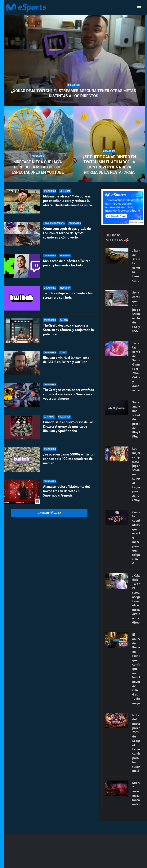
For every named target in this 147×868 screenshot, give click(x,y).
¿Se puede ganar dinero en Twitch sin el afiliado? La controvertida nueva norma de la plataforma (109, 165)
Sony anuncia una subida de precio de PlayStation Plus (136, 419)
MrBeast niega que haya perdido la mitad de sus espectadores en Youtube (38, 167)
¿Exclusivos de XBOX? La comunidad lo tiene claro (136, 265)
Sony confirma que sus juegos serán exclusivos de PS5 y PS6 (136, 312)
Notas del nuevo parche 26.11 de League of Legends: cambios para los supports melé (136, 743)
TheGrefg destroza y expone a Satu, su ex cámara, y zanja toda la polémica (68, 332)
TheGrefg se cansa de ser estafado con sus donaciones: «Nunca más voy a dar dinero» (69, 394)
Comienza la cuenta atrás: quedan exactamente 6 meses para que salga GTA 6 (136, 538)
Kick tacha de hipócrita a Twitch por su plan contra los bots (67, 263)
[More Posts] (49, 513)
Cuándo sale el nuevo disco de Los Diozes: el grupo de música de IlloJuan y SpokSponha (68, 426)
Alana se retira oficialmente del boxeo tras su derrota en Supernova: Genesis (66, 491)
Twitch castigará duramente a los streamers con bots (68, 295)
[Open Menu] (139, 8)
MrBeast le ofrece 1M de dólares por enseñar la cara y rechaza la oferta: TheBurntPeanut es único (68, 201)
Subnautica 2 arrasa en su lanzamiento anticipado (136, 793)
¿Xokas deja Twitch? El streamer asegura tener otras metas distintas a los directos (74, 93)
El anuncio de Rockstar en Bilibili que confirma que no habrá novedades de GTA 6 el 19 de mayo (136, 669)
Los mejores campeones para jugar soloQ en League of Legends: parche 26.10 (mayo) (136, 474)
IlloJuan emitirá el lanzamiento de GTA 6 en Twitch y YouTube (66, 360)
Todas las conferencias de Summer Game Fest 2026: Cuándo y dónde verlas (136, 366)
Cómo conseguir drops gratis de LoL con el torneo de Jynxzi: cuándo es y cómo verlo (67, 233)
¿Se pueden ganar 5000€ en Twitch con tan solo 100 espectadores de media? (69, 459)
